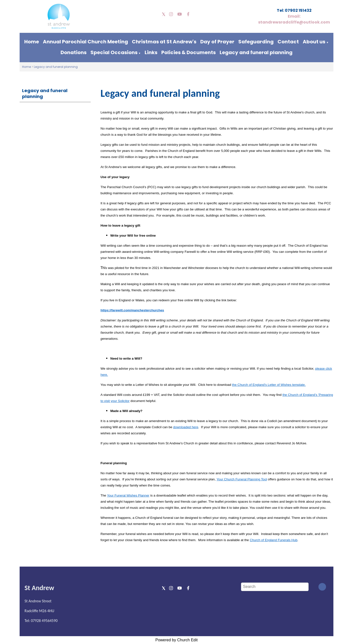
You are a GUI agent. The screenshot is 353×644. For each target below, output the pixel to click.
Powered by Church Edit (177, 640)
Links (151, 52)
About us (314, 42)
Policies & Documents (189, 52)
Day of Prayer (217, 42)
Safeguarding (256, 42)
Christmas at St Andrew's (164, 42)
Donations (74, 52)
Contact (288, 42)
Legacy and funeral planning (256, 52)
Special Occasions (114, 52)
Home (32, 42)
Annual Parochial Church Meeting (85, 42)
